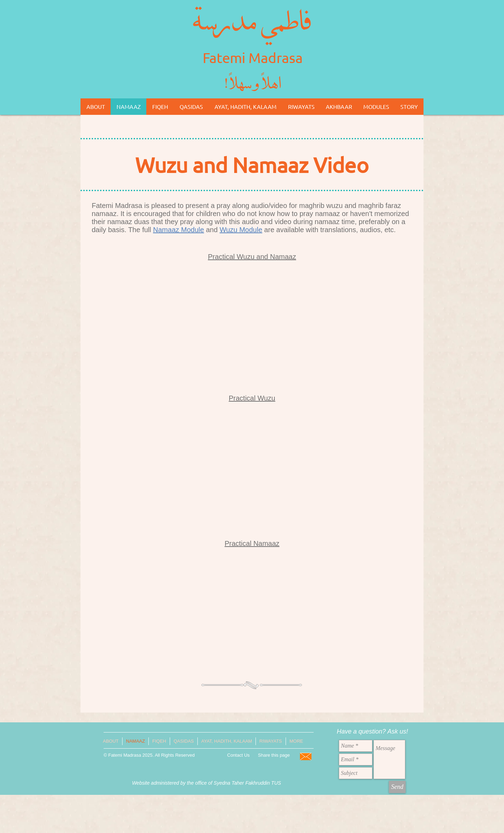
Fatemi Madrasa (253, 58)
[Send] (397, 787)
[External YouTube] (252, 326)
